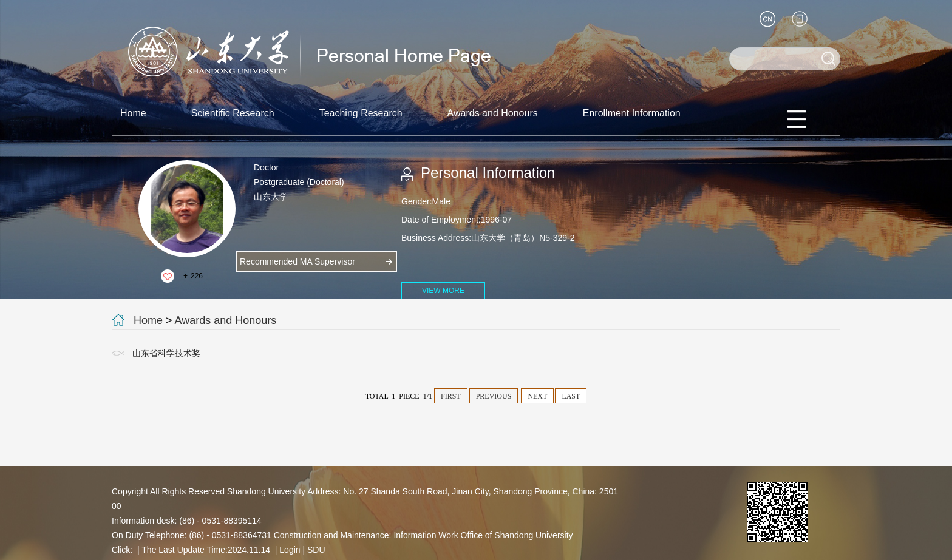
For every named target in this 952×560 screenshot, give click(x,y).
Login (290, 550)
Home (133, 113)
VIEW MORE (443, 291)
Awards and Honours (493, 113)
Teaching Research (361, 113)
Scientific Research (233, 113)
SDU (316, 550)
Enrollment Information (632, 113)
